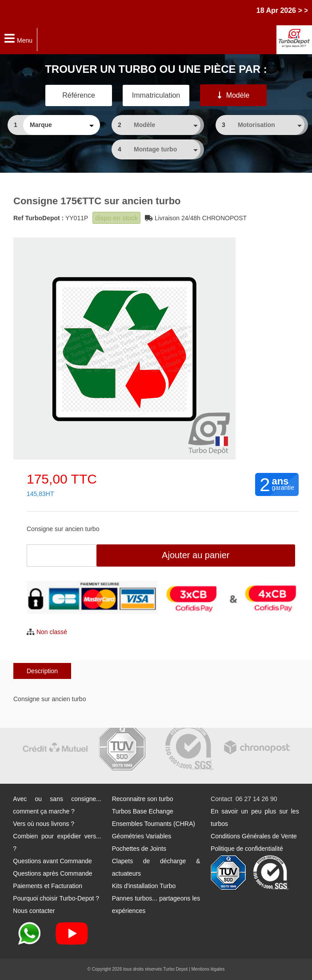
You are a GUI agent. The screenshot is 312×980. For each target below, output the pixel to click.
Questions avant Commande (52, 861)
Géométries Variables (142, 836)
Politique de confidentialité (247, 849)
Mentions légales (208, 969)
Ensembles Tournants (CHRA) (154, 824)
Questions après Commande (52, 873)
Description (42, 671)
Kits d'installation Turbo (144, 886)
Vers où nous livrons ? (44, 824)
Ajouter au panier (196, 555)
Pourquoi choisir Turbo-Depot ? (56, 898)
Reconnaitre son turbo (143, 799)
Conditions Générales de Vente (254, 836)
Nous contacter (34, 911)
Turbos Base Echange (143, 811)
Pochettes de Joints (139, 849)
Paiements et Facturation (48, 886)
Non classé (52, 632)
